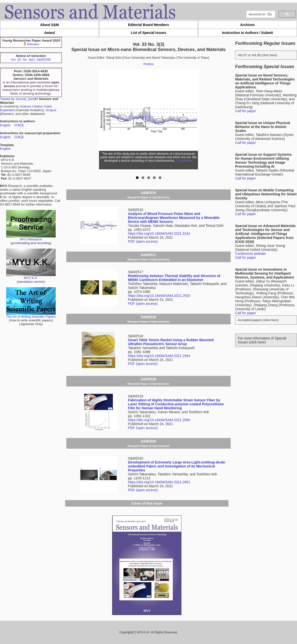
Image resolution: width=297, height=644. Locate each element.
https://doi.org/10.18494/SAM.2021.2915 (159, 296)
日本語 (19, 125)
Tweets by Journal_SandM (19, 99)
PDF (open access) (143, 241)
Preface (148, 64)
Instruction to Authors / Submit (247, 33)
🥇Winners (31, 44)
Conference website (250, 254)
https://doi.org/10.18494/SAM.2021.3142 (159, 233)
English (5, 125)
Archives (247, 25)
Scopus (51, 110)
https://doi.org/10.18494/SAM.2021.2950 (159, 420)
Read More (186, 161)
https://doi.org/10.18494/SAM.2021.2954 (159, 356)
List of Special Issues (148, 33)
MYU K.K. (31, 276)
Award (50, 33)
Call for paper (246, 111)
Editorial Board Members (148, 25)
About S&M (49, 25)
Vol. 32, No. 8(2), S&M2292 (31, 60)
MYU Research (31, 238)
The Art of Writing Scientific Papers (31, 315)
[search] (260, 14)
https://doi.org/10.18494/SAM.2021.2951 (159, 482)
